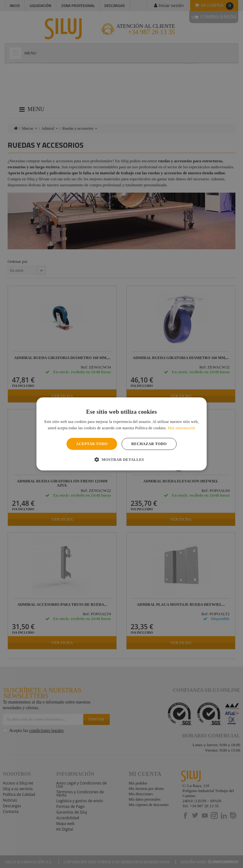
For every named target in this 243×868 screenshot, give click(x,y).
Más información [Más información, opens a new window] (181, 428)
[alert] (121, 434)
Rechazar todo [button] (149, 444)
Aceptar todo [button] (92, 444)
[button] (121, 460)
